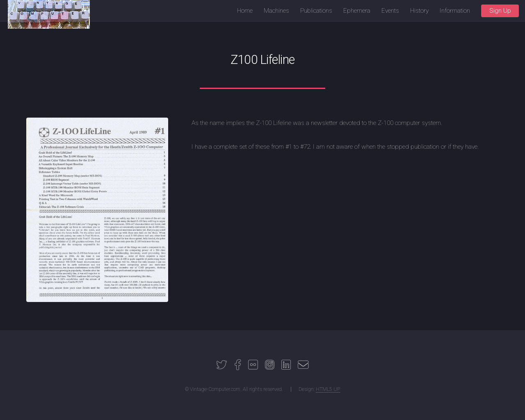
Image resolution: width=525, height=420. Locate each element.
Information (455, 11)
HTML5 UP (328, 389)
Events (390, 11)
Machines (276, 11)
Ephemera (357, 11)
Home (245, 11)
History (419, 11)
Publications (316, 11)
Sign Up (500, 11)
